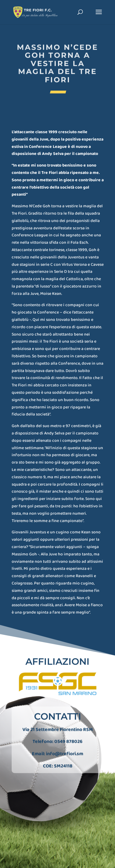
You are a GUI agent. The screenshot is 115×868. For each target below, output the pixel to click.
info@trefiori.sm (65, 751)
